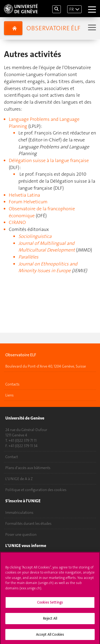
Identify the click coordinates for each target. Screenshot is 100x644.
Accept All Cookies (50, 636)
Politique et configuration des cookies (36, 490)
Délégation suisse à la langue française (49, 160)
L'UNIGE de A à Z (19, 479)
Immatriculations (19, 512)
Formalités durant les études (28, 523)
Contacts (12, 384)
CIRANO (17, 222)
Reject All (50, 620)
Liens (9, 395)
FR (72, 9)
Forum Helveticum (28, 202)
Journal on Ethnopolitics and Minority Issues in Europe (48, 267)
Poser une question (21, 534)
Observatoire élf (53, 28)
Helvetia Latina (24, 195)
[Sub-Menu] (91, 28)
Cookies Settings (50, 604)
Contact (12, 457)
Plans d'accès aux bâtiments (28, 468)
